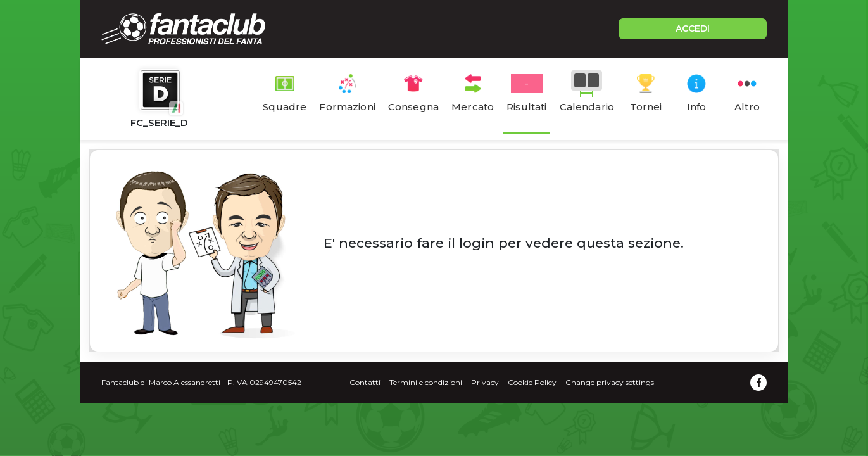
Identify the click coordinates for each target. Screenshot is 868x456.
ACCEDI (693, 28)
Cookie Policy (532, 382)
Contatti (365, 382)
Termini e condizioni (426, 382)
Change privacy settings (610, 382)
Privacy (485, 382)
